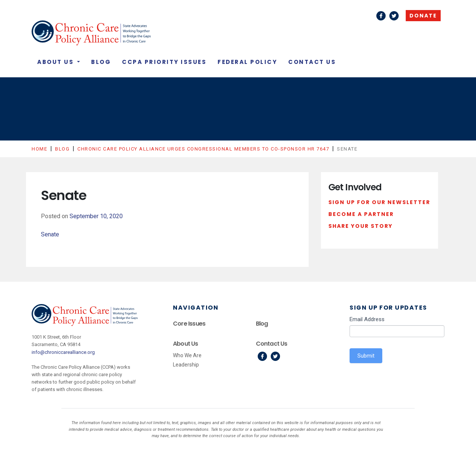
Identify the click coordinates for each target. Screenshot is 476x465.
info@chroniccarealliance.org (63, 352)
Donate (423, 16)
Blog (101, 62)
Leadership (186, 365)
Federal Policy (247, 62)
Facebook (381, 16)
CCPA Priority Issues (164, 62)
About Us (57, 62)
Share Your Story (361, 226)
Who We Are (187, 355)
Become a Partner (361, 214)
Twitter (394, 16)
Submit (366, 356)
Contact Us (312, 62)
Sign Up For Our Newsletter (379, 202)
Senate (50, 234)
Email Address (367, 319)
